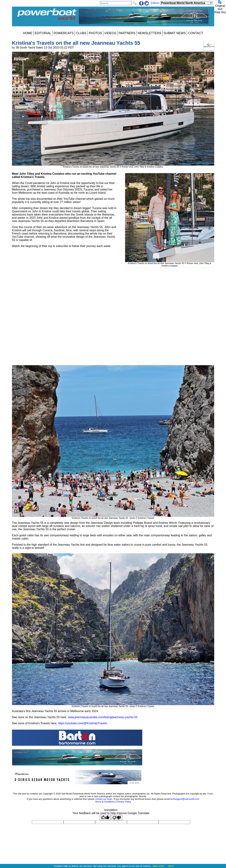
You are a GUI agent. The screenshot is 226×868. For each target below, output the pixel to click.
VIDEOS (110, 33)
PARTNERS (127, 33)
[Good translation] (105, 818)
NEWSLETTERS (150, 33)
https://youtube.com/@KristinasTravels (82, 723)
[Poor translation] (117, 818)
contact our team (104, 799)
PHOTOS (95, 33)
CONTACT (196, 33)
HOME (28, 33)
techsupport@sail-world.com (185, 799)
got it (171, 866)
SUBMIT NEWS (175, 33)
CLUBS (81, 33)
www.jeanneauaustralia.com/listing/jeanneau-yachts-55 (103, 717)
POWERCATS (64, 33)
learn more (158, 866)
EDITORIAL (43, 33)
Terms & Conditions (105, 802)
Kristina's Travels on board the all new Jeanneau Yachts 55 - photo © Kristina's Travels (113, 517)
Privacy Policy (124, 802)
